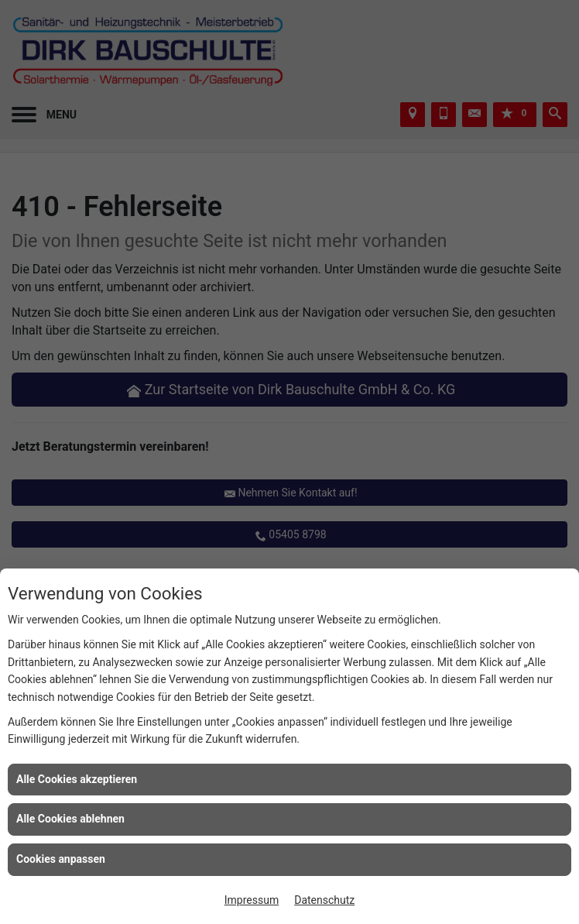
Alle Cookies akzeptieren (77, 779)
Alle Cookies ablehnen (70, 819)
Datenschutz (324, 900)
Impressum (252, 900)
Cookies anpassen (61, 859)
